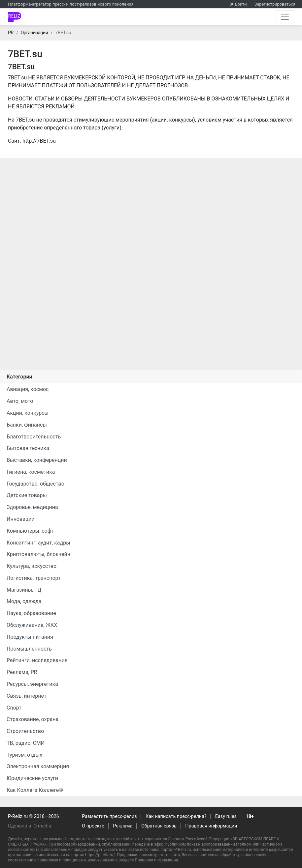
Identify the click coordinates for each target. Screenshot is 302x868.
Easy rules (226, 816)
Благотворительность (34, 437)
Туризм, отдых (24, 755)
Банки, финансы (27, 425)
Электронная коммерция (38, 766)
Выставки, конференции (37, 460)
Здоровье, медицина (32, 507)
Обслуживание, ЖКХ (32, 625)
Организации (34, 33)
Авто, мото (20, 401)
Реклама (123, 826)
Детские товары (27, 495)
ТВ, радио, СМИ (26, 743)
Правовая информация (211, 826)
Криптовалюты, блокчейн (38, 554)
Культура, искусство (32, 566)
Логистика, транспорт (34, 578)
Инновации (21, 519)
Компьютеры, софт (30, 531)
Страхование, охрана (33, 719)
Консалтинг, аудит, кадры (38, 543)
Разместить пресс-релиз (109, 816)
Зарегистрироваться (275, 4)
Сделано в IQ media (30, 826)
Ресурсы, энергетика (32, 684)
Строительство (25, 731)
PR (11, 33)
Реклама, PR (22, 672)
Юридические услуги (32, 778)
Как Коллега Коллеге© (35, 790)
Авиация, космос (28, 389)
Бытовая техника (28, 448)
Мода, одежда (24, 601)
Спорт (14, 708)
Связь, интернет (27, 696)
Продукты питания (30, 637)
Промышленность (29, 649)
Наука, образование (31, 613)
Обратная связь (159, 826)
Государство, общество (35, 484)
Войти (241, 4)
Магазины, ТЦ (24, 590)
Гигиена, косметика (31, 472)
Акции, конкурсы (28, 413)
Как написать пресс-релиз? (176, 816)
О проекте (93, 826)
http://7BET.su (39, 141)
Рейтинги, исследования (37, 660)
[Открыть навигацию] (285, 17)
